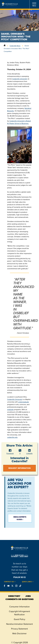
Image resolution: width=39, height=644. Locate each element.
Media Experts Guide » (20, 518)
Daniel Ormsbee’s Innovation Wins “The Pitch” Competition (17, 49)
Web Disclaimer (19, 633)
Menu (34, 4)
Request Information (19, 468)
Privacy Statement (19, 629)
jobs (28, 596)
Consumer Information (19, 607)
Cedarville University (20, 79)
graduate (10, 410)
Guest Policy (19, 619)
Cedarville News (15, 46)
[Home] (5, 46)
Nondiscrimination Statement (19, 624)
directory (14, 596)
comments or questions (19, 599)
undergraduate (24, 402)
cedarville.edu (12, 437)
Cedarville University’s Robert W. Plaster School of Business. (19, 122)
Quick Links (27, 582)
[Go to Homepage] (10, 5)
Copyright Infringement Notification (19, 613)
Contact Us (9, 582)
